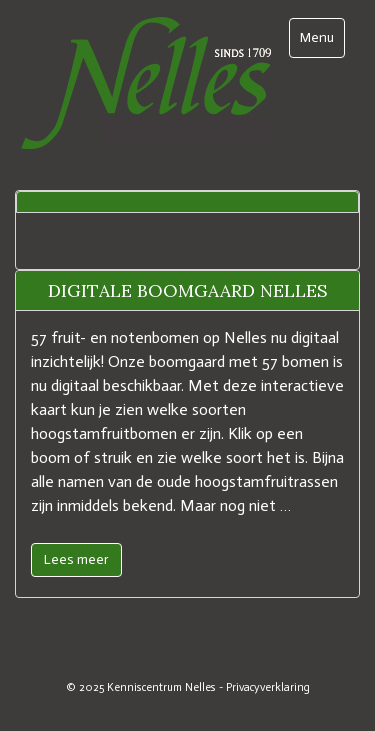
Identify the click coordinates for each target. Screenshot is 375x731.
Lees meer (76, 559)
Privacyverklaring (268, 687)
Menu (322, 36)
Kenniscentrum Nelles (161, 687)
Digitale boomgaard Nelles (188, 290)
